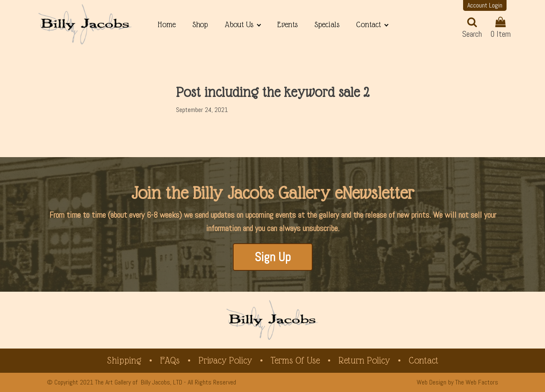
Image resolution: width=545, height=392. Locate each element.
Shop (200, 24)
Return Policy (364, 360)
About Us (239, 24)
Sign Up (273, 257)
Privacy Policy (225, 360)
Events (287, 24)
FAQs (170, 360)
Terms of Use (295, 360)
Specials (327, 24)
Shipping (124, 360)
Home (167, 24)
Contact (368, 24)
